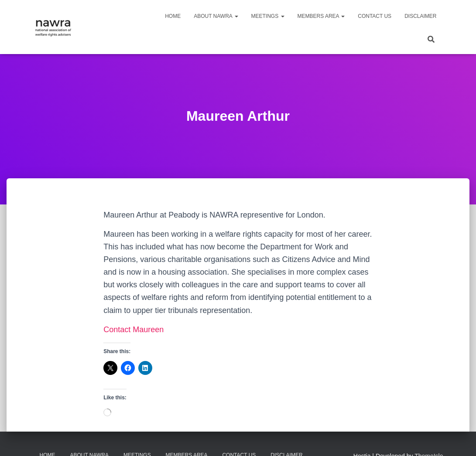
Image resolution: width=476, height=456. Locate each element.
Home (173, 16)
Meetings (268, 16)
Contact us (375, 16)
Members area (321, 16)
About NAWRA (216, 16)
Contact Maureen (134, 330)
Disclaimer (420, 16)
